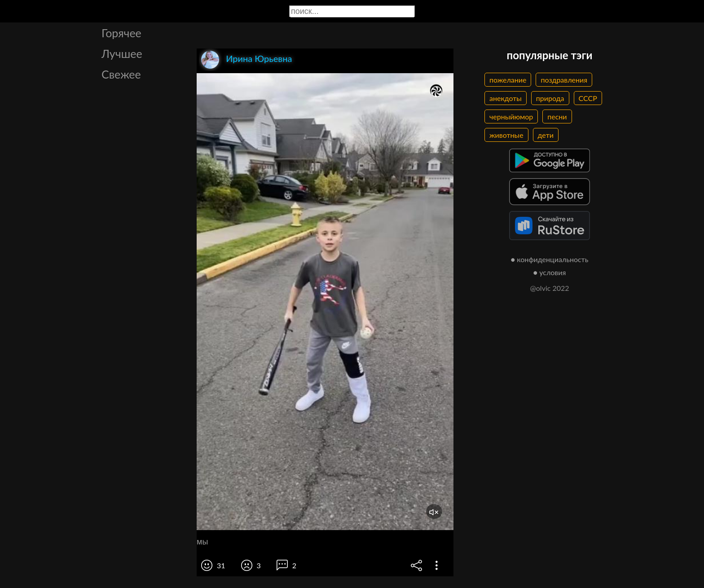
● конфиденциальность (550, 259)
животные (506, 135)
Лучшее (122, 53)
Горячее (121, 33)
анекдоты (506, 98)
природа (550, 98)
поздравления (564, 80)
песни (557, 116)
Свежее (121, 74)
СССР (588, 98)
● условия (550, 272)
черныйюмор (511, 116)
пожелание (508, 80)
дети (546, 135)
